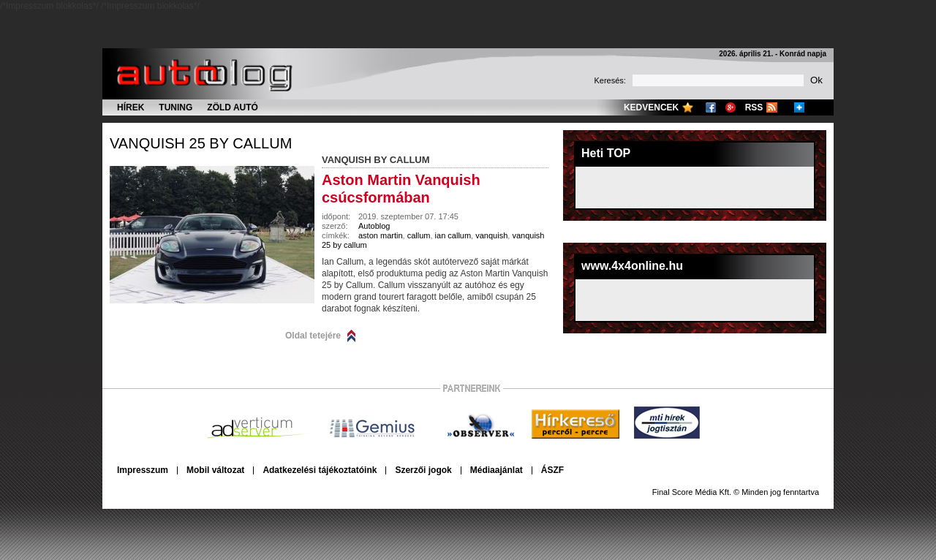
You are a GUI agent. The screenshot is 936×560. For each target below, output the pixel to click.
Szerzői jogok (423, 470)
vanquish (491, 235)
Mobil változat (215, 470)
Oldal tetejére (313, 336)
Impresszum (143, 470)
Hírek (131, 107)
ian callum (453, 235)
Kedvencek (651, 107)
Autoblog (374, 226)
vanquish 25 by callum (201, 143)
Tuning (175, 107)
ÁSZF (552, 470)
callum (419, 235)
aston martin (381, 235)
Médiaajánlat (497, 470)
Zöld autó (233, 107)
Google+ (731, 107)
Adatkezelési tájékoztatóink (320, 470)
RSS (754, 107)
